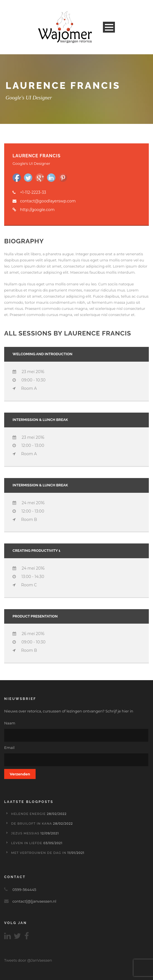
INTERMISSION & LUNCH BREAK (40, 420)
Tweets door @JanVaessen (28, 960)
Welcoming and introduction (42, 354)
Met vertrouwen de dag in (39, 853)
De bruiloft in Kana (32, 824)
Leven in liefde (27, 843)
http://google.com (37, 210)
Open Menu (109, 27)
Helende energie (29, 814)
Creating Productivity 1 (36, 551)
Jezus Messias (25, 833)
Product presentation (35, 616)
